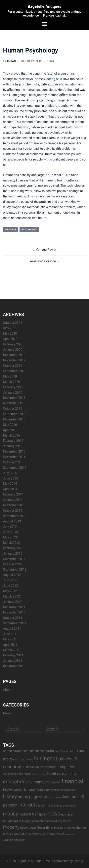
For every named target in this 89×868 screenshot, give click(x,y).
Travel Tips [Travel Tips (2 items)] (70, 835)
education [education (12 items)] (14, 782)
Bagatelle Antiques (44, 6)
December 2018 (14, 398)
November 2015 (14, 457)
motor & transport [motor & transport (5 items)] (33, 814)
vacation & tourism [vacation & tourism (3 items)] (14, 840)
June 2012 (10, 586)
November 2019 (14, 360)
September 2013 (15, 516)
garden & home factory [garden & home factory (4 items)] (29, 790)
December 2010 (14, 666)
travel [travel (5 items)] (60, 834)
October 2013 (13, 511)
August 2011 (12, 629)
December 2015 (14, 451)
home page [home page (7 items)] (28, 797)
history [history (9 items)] (10, 797)
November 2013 (14, 505)
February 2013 (13, 548)
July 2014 (10, 473)
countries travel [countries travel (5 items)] (44, 773)
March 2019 (11, 382)
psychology (29, 230)
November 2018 (14, 403)
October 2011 (13, 618)
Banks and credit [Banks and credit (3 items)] (23, 759)
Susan (12, 61)
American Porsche (43, 261)
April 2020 (10, 339)
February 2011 (13, 655)
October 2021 (13, 323)
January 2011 (13, 661)
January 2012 (13, 602)
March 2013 (11, 543)
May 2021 (10, 328)
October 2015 (13, 462)
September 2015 (15, 468)
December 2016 (14, 419)
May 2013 (10, 537)
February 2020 (13, 344)
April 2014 (10, 489)
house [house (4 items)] (43, 797)
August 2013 (12, 521)
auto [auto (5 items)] (50, 751)
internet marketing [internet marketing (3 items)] (47, 806)
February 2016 (13, 441)
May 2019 (10, 376)
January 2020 (13, 350)
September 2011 (15, 623)
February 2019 (13, 387)
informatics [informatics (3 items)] (55, 797)
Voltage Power (46, 250)
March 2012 (11, 596)
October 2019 (13, 366)
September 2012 (15, 569)
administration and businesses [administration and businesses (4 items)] (25, 751)
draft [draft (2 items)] (59, 774)
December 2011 (14, 607)
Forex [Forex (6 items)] (8, 789)
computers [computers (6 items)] (66, 767)
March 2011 (11, 650)
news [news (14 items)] (54, 814)
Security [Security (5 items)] (43, 827)
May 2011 (10, 639)
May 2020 (10, 333)
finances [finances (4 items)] (55, 782)
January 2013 (13, 553)
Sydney (79, 861)
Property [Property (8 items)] (11, 827)
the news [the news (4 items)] (33, 834)
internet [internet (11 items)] (27, 805)
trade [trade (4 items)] (51, 834)
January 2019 (13, 393)
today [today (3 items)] (43, 834)
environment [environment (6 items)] (37, 782)
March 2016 (11, 435)
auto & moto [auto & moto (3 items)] (62, 751)
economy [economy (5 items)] (69, 773)
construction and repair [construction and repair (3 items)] (17, 774)
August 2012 (12, 575)
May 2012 (10, 591)
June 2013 (10, 532)
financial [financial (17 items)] (72, 781)
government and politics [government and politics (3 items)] (61, 790)
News (50, 61)
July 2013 (10, 527)
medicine (10, 230)
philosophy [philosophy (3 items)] (25, 821)
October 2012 (13, 564)
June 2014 (10, 478)
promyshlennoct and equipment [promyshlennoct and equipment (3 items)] (51, 821)
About (7, 690)
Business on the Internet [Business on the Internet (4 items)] (39, 767)
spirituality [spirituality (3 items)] (57, 828)
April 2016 (10, 430)
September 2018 (15, 414)
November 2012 (14, 559)
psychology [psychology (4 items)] (28, 828)
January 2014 (13, 500)
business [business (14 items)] (44, 759)
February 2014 (13, 494)
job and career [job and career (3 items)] (67, 806)
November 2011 (14, 612)
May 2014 (10, 484)
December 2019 (14, 355)
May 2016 (10, 425)
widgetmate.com (13, 730)
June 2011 (10, 634)
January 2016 (13, 446)
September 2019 (15, 371)
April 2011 (10, 645)
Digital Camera (52, 730)
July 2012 (10, 580)
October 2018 (13, 409)
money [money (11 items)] (10, 814)
